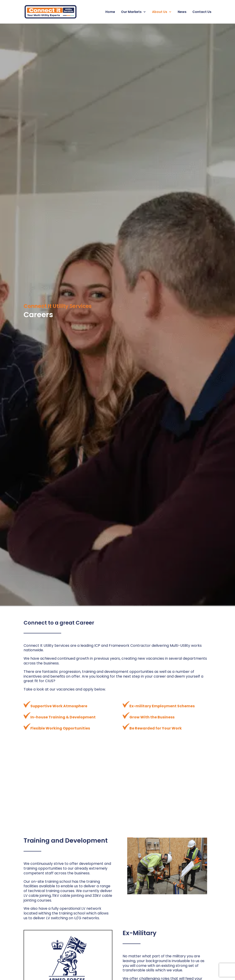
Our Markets (131, 12)
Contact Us (202, 12)
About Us (160, 12)
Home (110, 12)
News (182, 12)
